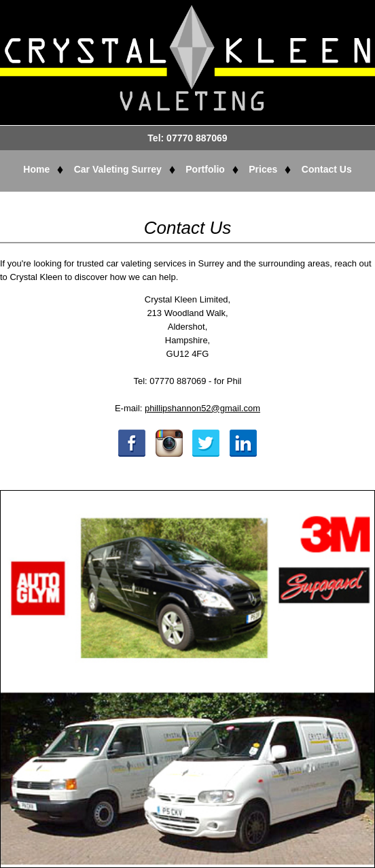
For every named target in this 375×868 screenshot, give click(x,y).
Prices (263, 169)
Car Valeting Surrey (118, 169)
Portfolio (205, 169)
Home (36, 169)
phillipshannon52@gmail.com (202, 408)
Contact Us (327, 169)
